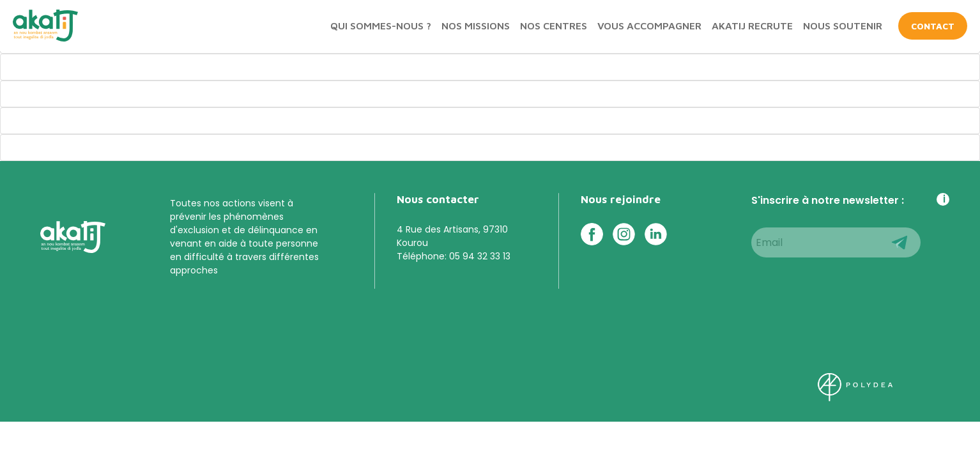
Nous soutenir (843, 26)
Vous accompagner (649, 26)
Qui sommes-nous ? (381, 26)
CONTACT (933, 26)
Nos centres (554, 26)
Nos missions (476, 26)
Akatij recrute (752, 26)
